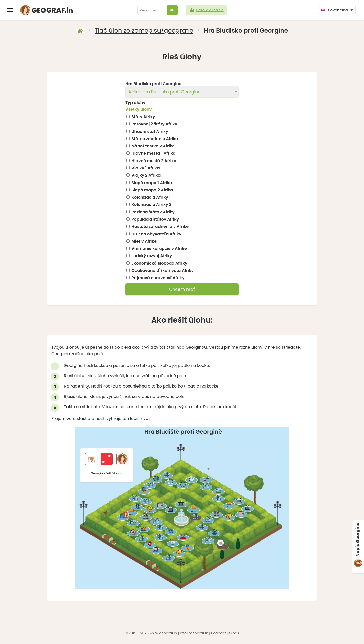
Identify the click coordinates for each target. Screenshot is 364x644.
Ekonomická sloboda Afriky (159, 263)
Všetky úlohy (139, 109)
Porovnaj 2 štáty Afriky (154, 124)
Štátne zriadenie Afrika (155, 139)
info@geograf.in (194, 633)
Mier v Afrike (144, 241)
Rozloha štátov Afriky (153, 212)
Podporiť (219, 633)
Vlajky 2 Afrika (146, 175)
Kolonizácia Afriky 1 (151, 197)
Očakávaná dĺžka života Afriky (163, 271)
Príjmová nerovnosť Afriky (158, 278)
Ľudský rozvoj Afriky (152, 256)
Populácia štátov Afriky (155, 219)
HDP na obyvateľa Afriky (156, 234)
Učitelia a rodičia (206, 10)
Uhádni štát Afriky (150, 132)
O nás (234, 633)
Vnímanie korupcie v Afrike (159, 249)
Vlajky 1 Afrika (146, 168)
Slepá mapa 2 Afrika (152, 190)
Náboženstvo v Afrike (153, 146)
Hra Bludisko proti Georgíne (153, 84)
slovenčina (335, 10)
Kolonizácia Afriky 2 (151, 205)
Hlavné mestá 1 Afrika (154, 153)
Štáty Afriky (143, 117)
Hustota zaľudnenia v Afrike (160, 227)
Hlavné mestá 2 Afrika (154, 161)
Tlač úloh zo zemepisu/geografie (144, 30)
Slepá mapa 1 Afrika (152, 183)
